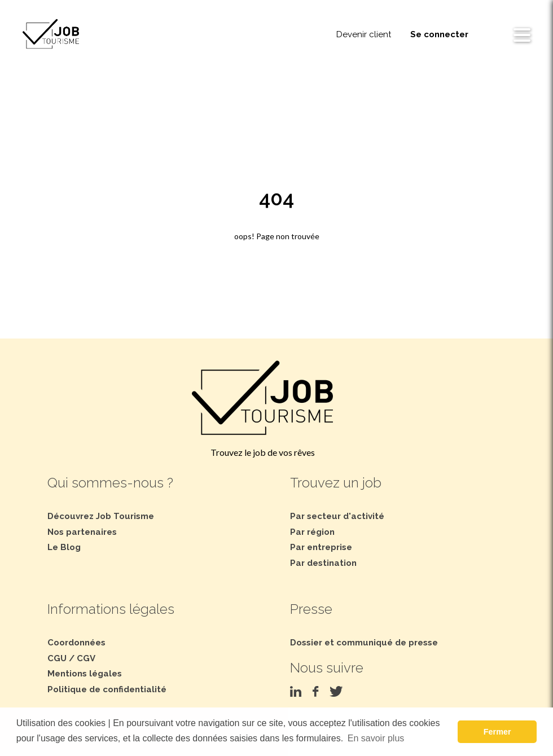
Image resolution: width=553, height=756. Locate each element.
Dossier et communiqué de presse (364, 643)
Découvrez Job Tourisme (101, 516)
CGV (86, 658)
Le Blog (64, 547)
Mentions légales (85, 674)
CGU (57, 658)
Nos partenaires (82, 532)
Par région (312, 532)
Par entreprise (321, 547)
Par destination (323, 563)
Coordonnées (76, 643)
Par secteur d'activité (337, 516)
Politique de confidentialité (107, 689)
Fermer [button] (497, 732)
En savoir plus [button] (376, 738)
